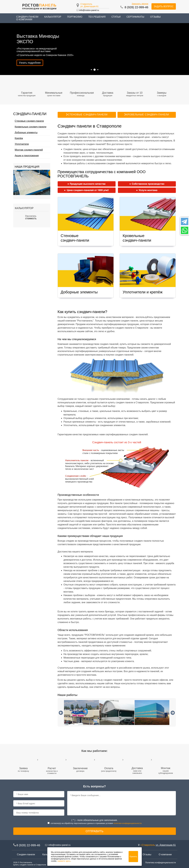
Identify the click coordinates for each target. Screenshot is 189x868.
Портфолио (75, 17)
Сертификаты (135, 17)
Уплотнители (22, 144)
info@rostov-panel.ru (89, 10)
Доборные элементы (26, 132)
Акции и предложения (27, 156)
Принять (133, 857)
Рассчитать (31, 216)
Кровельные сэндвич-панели (31, 127)
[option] (32, 182)
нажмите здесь (64, 861)
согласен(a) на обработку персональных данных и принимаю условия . (96, 823)
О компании (24, 19)
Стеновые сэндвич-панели (29, 121)
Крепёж (19, 138)
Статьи (116, 17)
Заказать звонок (140, 4)
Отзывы (155, 17)
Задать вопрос (164, 6)
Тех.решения (97, 17)
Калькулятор (53, 17)
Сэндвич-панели (26, 854)
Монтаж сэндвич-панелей (29, 150)
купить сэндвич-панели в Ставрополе (30, 865)
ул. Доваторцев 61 (89, 6)
